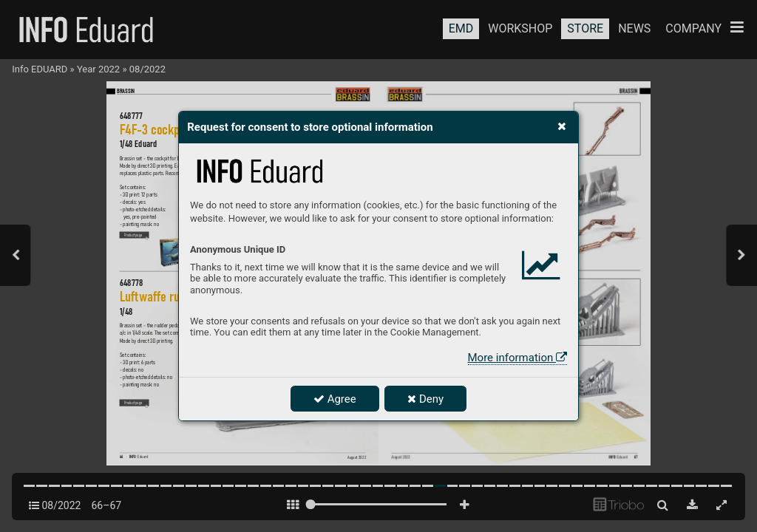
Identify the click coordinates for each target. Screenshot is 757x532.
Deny (425, 399)
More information (517, 358)
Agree (335, 399)
